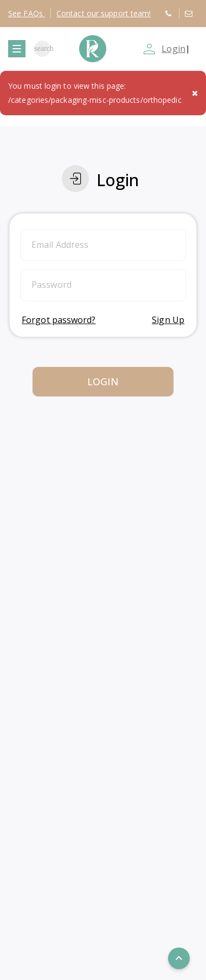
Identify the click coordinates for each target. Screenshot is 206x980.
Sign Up (168, 320)
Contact (104, 13)
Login (173, 49)
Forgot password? (59, 320)
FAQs (27, 13)
